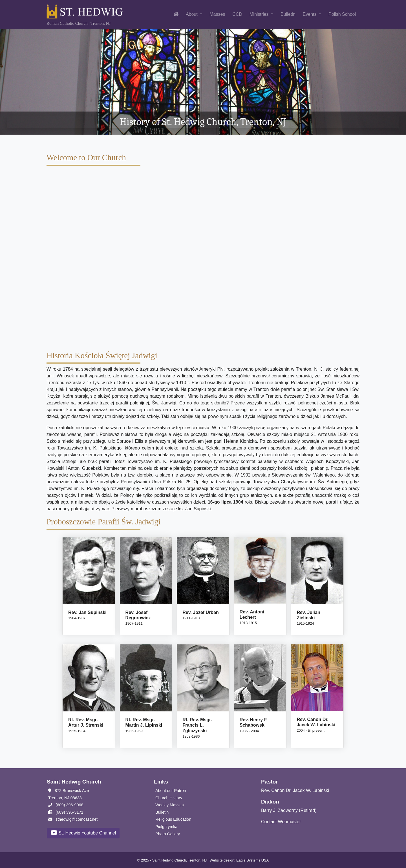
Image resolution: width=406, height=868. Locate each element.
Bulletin (288, 14)
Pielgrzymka (166, 827)
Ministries (260, 14)
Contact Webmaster (281, 822)
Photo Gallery (168, 834)
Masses (217, 14)
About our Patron (171, 791)
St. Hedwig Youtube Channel (83, 833)
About (192, 14)
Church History (169, 798)
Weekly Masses (170, 805)
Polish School (342, 14)
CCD (237, 14)
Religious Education (173, 819)
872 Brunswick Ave (69, 791)
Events (310, 14)
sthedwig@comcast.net (73, 819)
